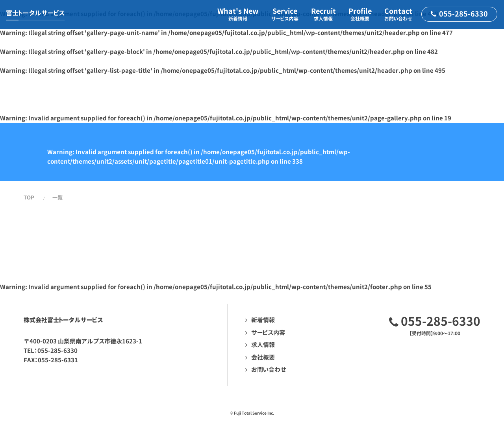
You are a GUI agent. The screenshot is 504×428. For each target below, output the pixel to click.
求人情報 (263, 345)
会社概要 (263, 357)
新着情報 (263, 320)
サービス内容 (268, 333)
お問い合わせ (269, 370)
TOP (29, 197)
